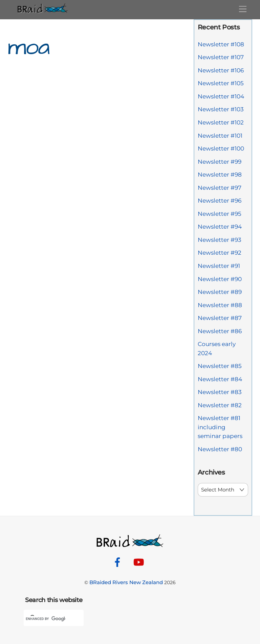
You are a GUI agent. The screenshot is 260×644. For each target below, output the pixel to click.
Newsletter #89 (220, 292)
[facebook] (119, 562)
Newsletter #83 (220, 392)
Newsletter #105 (221, 83)
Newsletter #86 (220, 331)
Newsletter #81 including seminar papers (220, 427)
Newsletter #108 (221, 44)
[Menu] (243, 9)
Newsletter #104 (221, 96)
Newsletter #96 (220, 201)
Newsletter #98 (220, 175)
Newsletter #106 (221, 70)
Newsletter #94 (220, 227)
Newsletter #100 (221, 148)
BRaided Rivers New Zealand (126, 582)
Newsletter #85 (220, 366)
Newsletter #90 (220, 279)
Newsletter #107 (221, 57)
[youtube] (140, 562)
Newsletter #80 (220, 449)
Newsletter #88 (220, 305)
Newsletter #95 (220, 214)
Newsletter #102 (221, 122)
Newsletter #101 (220, 136)
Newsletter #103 (221, 109)
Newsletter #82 (220, 405)
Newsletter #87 (220, 318)
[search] (46, 619)
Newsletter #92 (220, 253)
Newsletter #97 (220, 188)
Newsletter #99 (220, 162)
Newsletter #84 (220, 379)
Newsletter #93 (220, 240)
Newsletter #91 (219, 266)
